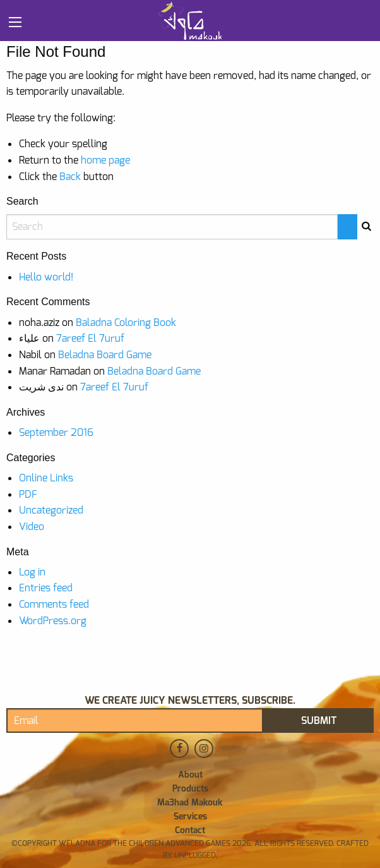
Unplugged (194, 855)
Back (70, 177)
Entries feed (46, 588)
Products (190, 789)
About (190, 775)
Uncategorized (51, 510)
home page (105, 160)
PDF (28, 494)
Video (32, 527)
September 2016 (56, 432)
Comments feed (54, 604)
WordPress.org (53, 621)
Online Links (46, 478)
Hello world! (46, 277)
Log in (32, 572)
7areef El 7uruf (90, 338)
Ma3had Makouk (190, 803)
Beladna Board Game (105, 355)
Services (190, 817)
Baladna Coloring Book (126, 322)
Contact (190, 831)
